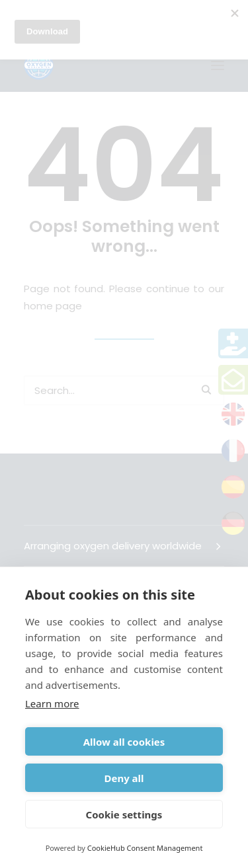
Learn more (52, 703)
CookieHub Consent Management (145, 848)
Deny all (124, 778)
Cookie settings (124, 814)
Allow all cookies (124, 742)
